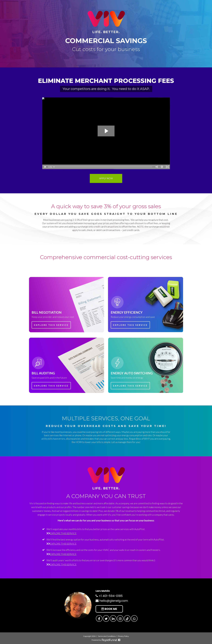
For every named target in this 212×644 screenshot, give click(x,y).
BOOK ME (109, 609)
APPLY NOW (106, 178)
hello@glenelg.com (112, 601)
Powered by (106, 640)
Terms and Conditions (107, 636)
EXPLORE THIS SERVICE (51, 325)
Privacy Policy (123, 636)
